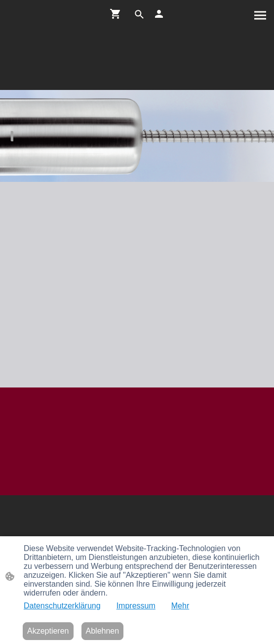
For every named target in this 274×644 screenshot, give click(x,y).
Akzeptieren (48, 631)
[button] (139, 14)
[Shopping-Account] (159, 14)
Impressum (136, 606)
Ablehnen (103, 631)
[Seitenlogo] (137, 78)
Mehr (180, 606)
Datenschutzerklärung (62, 606)
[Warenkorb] (117, 14)
